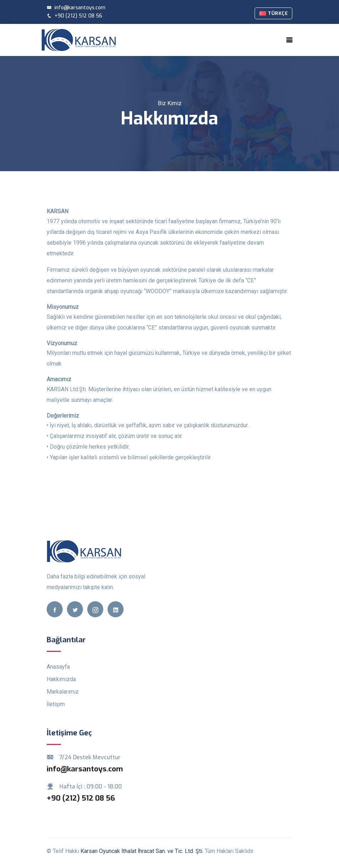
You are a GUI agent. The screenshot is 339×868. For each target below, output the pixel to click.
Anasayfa (58, 667)
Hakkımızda (61, 679)
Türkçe (273, 13)
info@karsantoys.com (76, 8)
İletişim (56, 704)
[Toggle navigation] (290, 40)
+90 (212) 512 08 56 (74, 16)
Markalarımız (63, 692)
